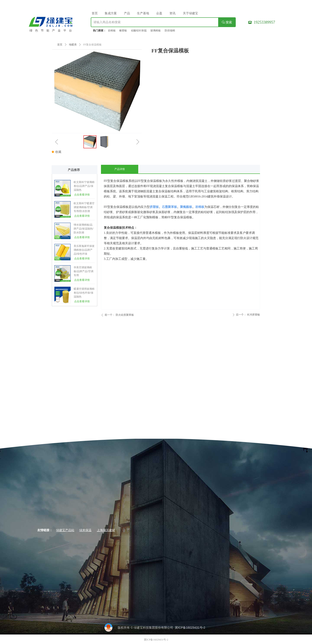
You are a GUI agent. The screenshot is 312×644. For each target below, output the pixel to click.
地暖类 (73, 45)
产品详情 (120, 169)
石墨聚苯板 (169, 207)
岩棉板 (200, 207)
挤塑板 (154, 207)
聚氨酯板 (186, 207)
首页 (60, 45)
